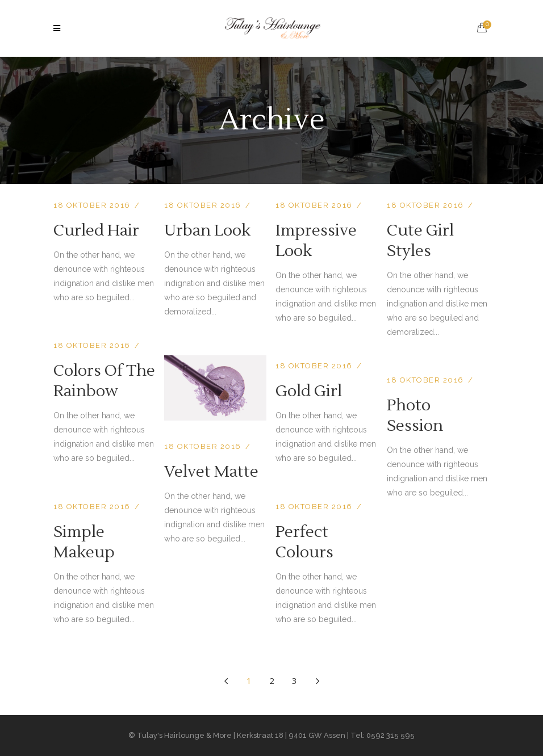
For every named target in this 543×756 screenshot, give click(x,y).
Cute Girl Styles (420, 241)
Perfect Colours (304, 542)
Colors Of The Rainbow (104, 381)
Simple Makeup (84, 542)
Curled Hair (96, 230)
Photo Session (415, 415)
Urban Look (207, 230)
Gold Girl (309, 391)
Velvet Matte (211, 472)
